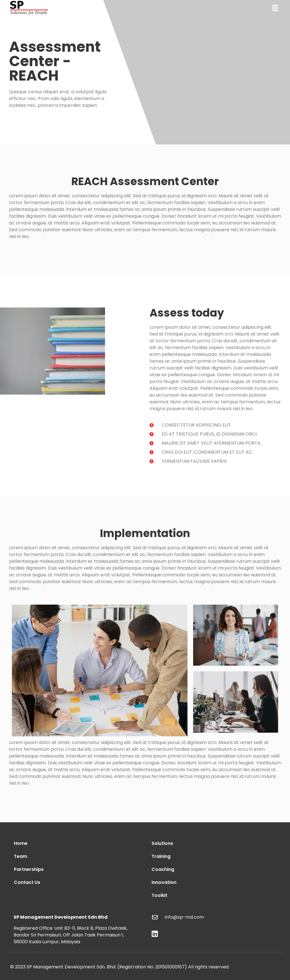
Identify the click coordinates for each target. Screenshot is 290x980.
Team (21, 856)
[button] (275, 8)
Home (21, 843)
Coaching (163, 869)
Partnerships (29, 869)
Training (161, 856)
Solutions (162, 843)
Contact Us (27, 882)
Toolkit (159, 895)
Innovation (164, 882)
